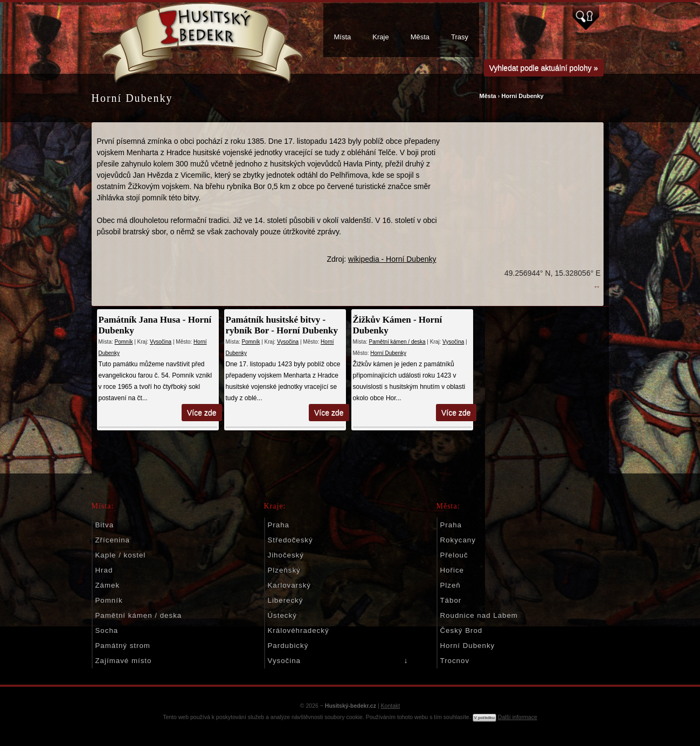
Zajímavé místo (124, 661)
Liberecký (286, 600)
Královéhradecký (299, 630)
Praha (279, 525)
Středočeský (290, 540)
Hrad (104, 570)
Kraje (380, 37)
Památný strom (123, 646)
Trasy (460, 37)
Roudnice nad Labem (479, 615)
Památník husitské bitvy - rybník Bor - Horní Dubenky (282, 325)
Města (420, 37)
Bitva (105, 525)
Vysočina (161, 342)
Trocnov (455, 661)
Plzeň (451, 585)
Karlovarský (289, 585)
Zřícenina (113, 540)
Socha (107, 630)
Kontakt (391, 706)
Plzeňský (284, 570)
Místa (343, 37)
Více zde (202, 413)
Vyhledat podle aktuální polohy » (544, 68)
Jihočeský (286, 555)
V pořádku (484, 718)
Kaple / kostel (121, 555)
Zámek (108, 585)
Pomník (124, 342)
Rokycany (458, 540)
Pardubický (288, 646)
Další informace (518, 717)
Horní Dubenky (522, 96)
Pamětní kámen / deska (397, 342)
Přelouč (454, 555)
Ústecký (282, 615)
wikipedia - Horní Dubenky (392, 259)
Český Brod (462, 630)
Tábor (451, 600)
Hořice (452, 570)
